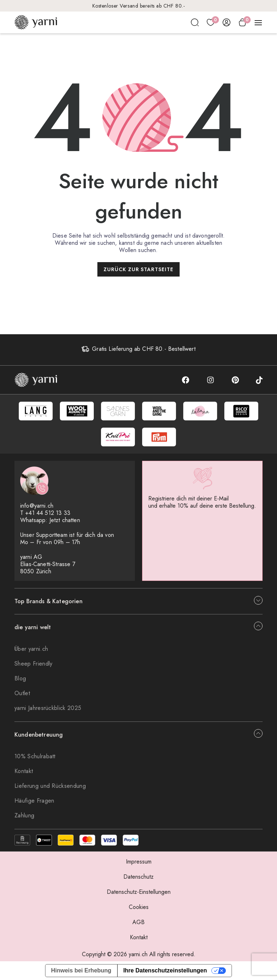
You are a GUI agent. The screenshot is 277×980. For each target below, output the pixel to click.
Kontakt (24, 771)
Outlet (22, 693)
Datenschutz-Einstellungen (139, 892)
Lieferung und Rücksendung (50, 786)
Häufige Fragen (34, 801)
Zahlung (24, 815)
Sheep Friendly (33, 664)
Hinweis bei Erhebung (81, 970)
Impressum (139, 862)
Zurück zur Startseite (139, 269)
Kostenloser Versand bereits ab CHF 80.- (139, 6)
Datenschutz (138, 877)
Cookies (139, 907)
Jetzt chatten (65, 520)
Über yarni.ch (31, 649)
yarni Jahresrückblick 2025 (48, 708)
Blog (20, 678)
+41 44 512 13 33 (48, 513)
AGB (138, 922)
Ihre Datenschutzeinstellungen (165, 970)
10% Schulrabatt (35, 756)
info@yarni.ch (37, 506)
